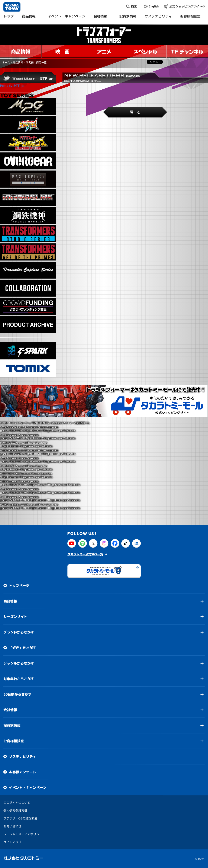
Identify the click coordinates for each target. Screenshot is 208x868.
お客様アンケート (23, 772)
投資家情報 (12, 725)
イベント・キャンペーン (28, 788)
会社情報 (10, 710)
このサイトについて (17, 803)
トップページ (19, 586)
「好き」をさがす (23, 648)
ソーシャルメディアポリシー (23, 834)
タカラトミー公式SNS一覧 (85, 554)
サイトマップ (12, 842)
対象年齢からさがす (19, 679)
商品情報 (18, 62)
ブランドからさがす (19, 632)
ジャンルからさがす (19, 663)
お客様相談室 (14, 741)
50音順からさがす (17, 694)
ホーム (6, 62)
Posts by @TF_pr (12, 86)
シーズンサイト (15, 617)
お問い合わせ (12, 826)
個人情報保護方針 (15, 810)
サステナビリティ (23, 756)
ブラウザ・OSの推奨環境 (20, 818)
